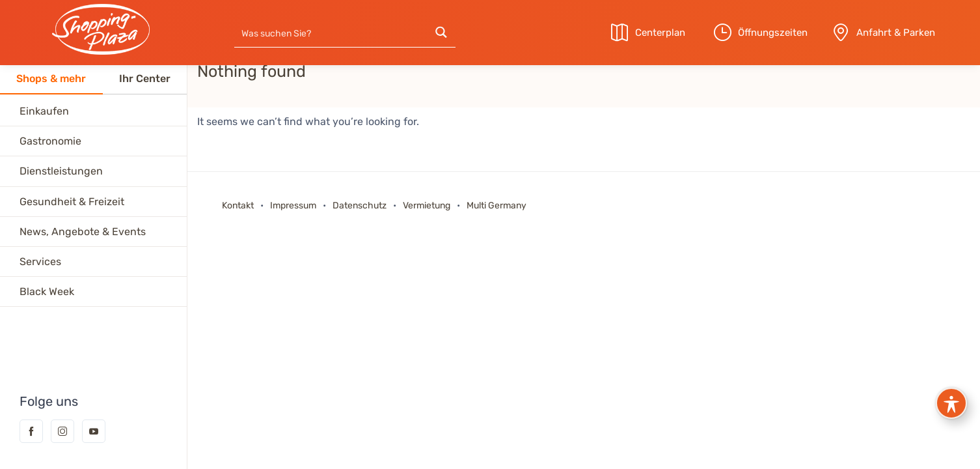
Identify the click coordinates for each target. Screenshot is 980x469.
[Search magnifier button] (441, 32)
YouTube (94, 431)
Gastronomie (50, 141)
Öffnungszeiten (773, 33)
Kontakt (239, 206)
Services (40, 262)
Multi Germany (497, 206)
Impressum (293, 206)
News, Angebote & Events (83, 232)
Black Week (47, 291)
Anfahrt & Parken (896, 33)
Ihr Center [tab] (145, 78)
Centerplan (660, 33)
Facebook (31, 431)
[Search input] (331, 32)
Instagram (62, 431)
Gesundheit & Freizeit (72, 202)
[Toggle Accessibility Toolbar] (951, 403)
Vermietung (428, 206)
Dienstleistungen (61, 171)
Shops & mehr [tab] (51, 78)
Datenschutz (360, 206)
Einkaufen (44, 111)
